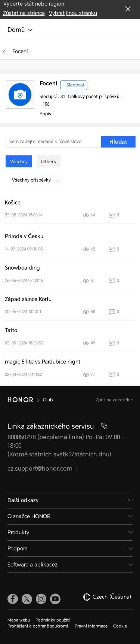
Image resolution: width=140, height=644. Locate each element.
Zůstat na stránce (24, 13)
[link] (13, 599)
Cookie (120, 626)
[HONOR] (20, 400)
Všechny (19, 162)
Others (49, 162)
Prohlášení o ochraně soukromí (38, 626)
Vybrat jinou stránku (73, 13)
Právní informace (91, 626)
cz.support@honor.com (43, 469)
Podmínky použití (53, 620)
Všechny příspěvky (36, 180)
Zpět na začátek (113, 400)
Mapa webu (19, 620)
